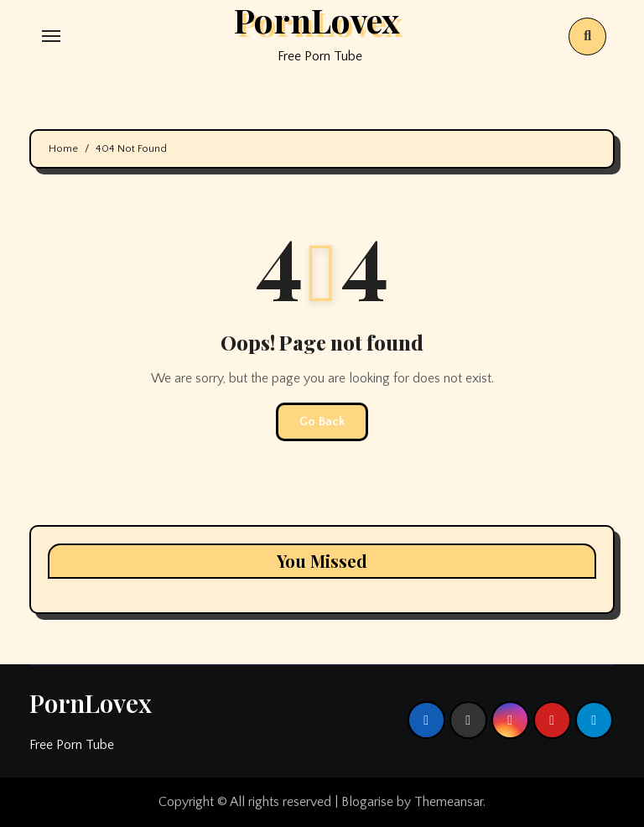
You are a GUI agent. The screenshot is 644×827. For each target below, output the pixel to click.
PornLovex (91, 703)
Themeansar (449, 802)
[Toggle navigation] (51, 36)
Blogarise (367, 802)
